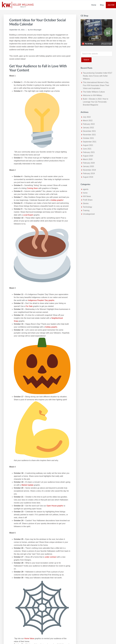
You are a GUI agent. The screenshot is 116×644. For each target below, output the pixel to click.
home (85, 193)
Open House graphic (55, 506)
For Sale (29, 306)
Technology (88, 207)
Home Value (29, 638)
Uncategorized (89, 214)
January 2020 (88, 166)
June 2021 (87, 149)
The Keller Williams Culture (94, 92)
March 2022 (88, 121)
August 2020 (88, 156)
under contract (51, 557)
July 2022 (87, 117)
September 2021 (90, 142)
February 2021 (89, 152)
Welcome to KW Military (93, 95)
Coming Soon (32, 188)
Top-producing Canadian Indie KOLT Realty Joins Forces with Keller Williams (98, 76)
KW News (87, 196)
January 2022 (88, 128)
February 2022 (89, 124)
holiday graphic (57, 200)
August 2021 (88, 145)
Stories (86, 203)
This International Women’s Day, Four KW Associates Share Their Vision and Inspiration (96, 85)
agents (86, 189)
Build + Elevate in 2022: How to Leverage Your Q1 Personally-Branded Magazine (96, 102)
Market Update (27, 485)
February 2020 (89, 163)
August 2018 (88, 177)
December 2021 (89, 131)
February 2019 (89, 173)
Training (86, 210)
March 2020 (88, 159)
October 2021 (88, 138)
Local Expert (28, 215)
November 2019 (89, 170)
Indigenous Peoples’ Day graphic (41, 300)
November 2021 (89, 135)
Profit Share (88, 200)
